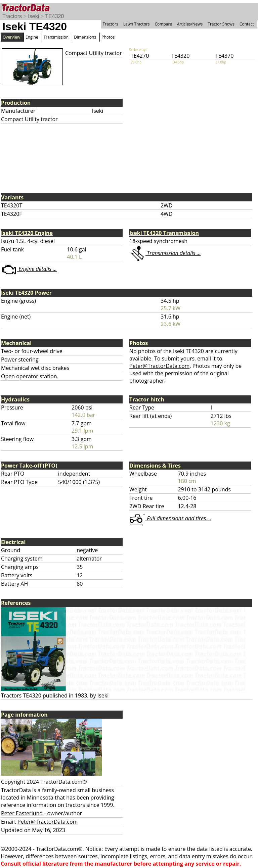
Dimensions (85, 37)
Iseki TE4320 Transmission (164, 233)
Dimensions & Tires (155, 466)
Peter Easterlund (22, 813)
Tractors (12, 16)
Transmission (56, 37)
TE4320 (54, 16)
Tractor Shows (221, 24)
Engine (32, 37)
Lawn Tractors (137, 24)
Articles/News (190, 24)
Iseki (33, 16)
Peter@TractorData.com (159, 366)
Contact (247, 24)
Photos (108, 37)
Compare (163, 24)
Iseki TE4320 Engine (27, 233)
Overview (11, 37)
